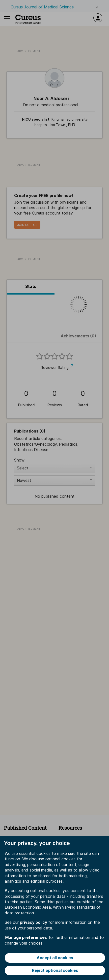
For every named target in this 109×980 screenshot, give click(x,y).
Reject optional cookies (55, 970)
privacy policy (33, 922)
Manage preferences (26, 937)
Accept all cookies (55, 958)
